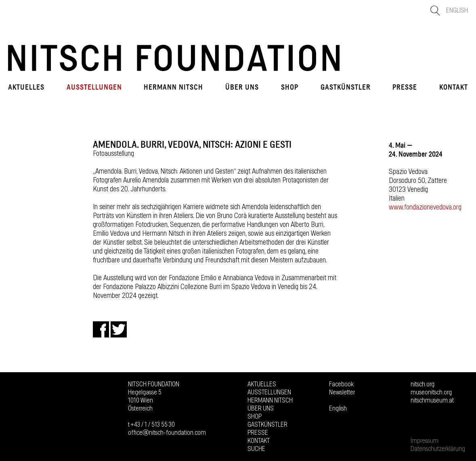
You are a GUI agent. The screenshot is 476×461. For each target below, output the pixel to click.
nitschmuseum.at (432, 400)
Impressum (425, 441)
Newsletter (342, 392)
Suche (256, 449)
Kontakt (454, 87)
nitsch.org (423, 384)
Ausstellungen (94, 87)
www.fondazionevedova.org (425, 207)
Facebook (341, 384)
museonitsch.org (431, 392)
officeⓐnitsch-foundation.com (167, 433)
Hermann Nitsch (173, 87)
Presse (405, 87)
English (457, 10)
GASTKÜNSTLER (346, 87)
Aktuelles (26, 87)
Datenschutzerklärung (438, 449)
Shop (290, 87)
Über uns (242, 87)
